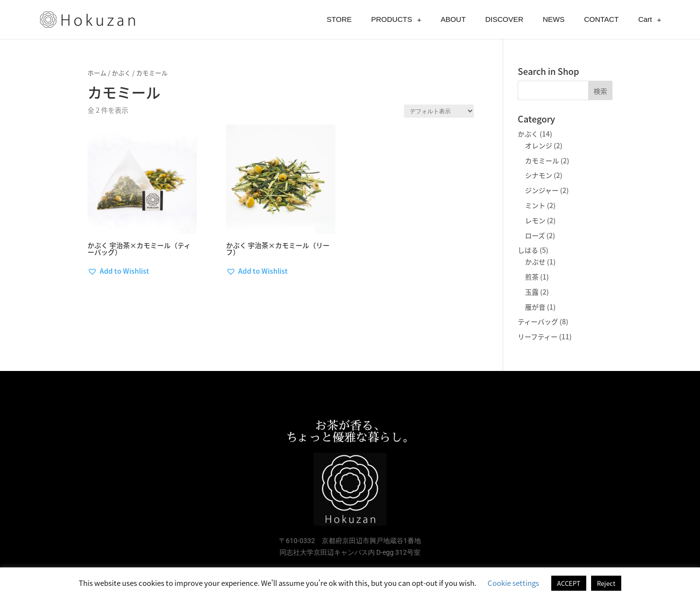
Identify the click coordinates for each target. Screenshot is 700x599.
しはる (528, 250)
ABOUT (453, 19)
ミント (535, 205)
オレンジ (539, 145)
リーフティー (538, 336)
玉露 (532, 292)
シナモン (539, 175)
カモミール (542, 160)
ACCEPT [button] (569, 583)
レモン (535, 220)
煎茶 (532, 277)
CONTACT (601, 19)
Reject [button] (606, 583)
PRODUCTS (396, 20)
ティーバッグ (538, 321)
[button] (118, 271)
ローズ (535, 235)
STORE (339, 19)
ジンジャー (542, 190)
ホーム (97, 73)
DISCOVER (504, 19)
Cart (650, 20)
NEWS (553, 19)
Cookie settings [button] (513, 583)
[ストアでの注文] (439, 111)
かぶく (121, 73)
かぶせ (535, 262)
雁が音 (535, 307)
